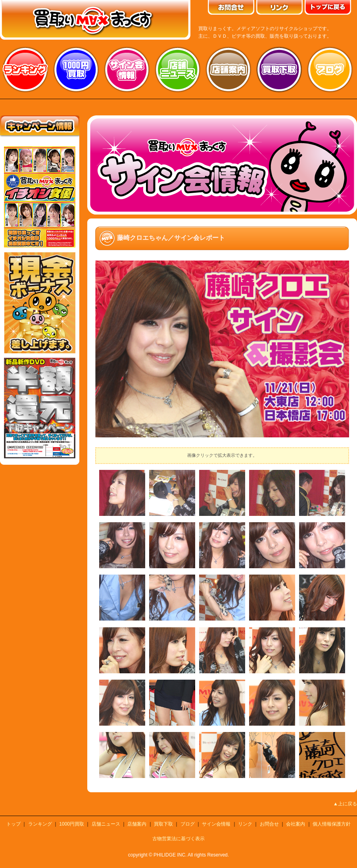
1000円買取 (72, 824)
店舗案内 (228, 69)
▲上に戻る (345, 804)
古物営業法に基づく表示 (178, 839)
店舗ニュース (178, 69)
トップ (13, 824)
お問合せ (269, 824)
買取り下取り (279, 69)
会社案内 (296, 824)
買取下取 (163, 824)
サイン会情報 (127, 69)
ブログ (330, 69)
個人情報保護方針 (332, 824)
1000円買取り (76, 69)
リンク (245, 824)
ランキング (25, 69)
